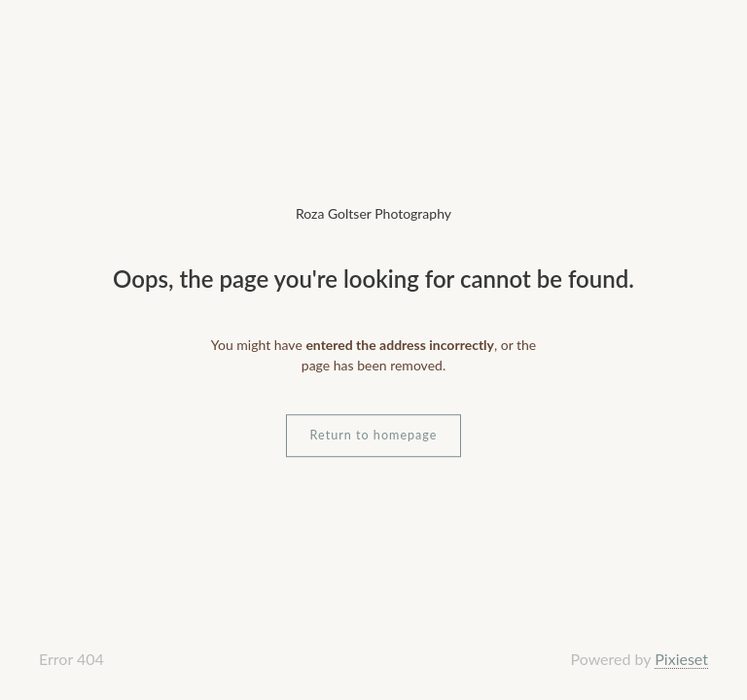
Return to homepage (374, 435)
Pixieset (681, 659)
